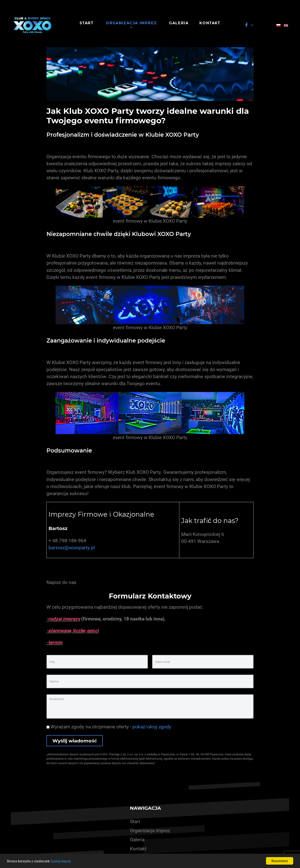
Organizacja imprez (150, 831)
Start (135, 822)
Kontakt (138, 849)
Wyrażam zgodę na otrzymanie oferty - (109, 727)
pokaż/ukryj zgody (152, 727)
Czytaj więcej (61, 861)
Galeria (137, 840)
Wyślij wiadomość (75, 741)
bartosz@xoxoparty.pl (72, 548)
